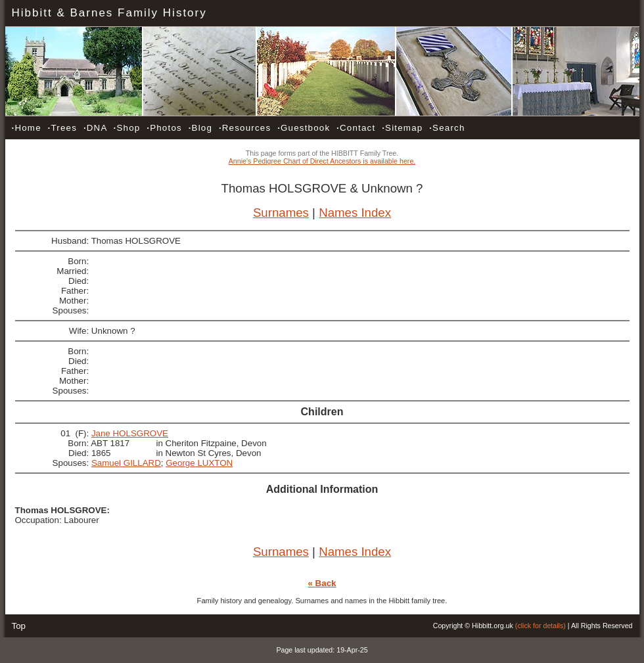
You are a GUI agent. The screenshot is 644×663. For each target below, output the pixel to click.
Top (19, 626)
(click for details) (540, 626)
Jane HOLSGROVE (130, 433)
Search (447, 128)
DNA (95, 128)
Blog (200, 128)
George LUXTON (199, 463)
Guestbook (304, 128)
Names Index (355, 213)
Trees (62, 128)
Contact (356, 128)
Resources (245, 128)
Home (27, 128)
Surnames (281, 213)
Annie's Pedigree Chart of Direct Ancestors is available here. (322, 161)
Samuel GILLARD (126, 463)
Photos (164, 128)
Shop (127, 128)
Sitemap (402, 128)
